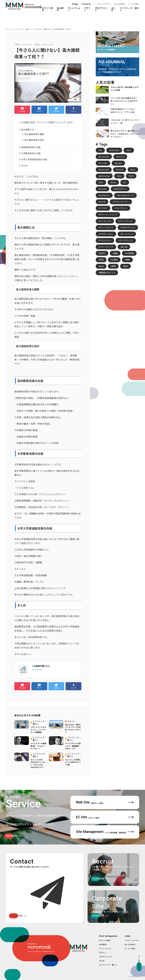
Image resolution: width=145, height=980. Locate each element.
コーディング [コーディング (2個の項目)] (105, 221)
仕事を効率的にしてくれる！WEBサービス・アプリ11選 (123, 110)
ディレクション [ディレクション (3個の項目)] (126, 221)
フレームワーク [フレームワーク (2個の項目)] (106, 227)
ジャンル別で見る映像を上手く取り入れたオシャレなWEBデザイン (124, 101)
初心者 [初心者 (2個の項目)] (124, 247)
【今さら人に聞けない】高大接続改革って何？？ (53, 29)
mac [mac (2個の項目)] (133, 170)
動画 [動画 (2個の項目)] (116, 253)
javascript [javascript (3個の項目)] (104, 170)
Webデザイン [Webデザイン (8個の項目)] (121, 189)
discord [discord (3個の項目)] (121, 157)
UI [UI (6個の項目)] (125, 182)
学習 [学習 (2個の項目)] (102, 260)
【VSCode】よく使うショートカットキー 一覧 (125, 121)
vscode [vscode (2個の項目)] (103, 189)
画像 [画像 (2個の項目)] (114, 266)
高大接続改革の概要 (34, 134)
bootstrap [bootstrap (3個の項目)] (104, 157)
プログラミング (101, 9)
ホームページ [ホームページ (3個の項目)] (127, 234)
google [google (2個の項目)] (119, 163)
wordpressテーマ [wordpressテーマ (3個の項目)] (126, 195)
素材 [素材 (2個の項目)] (126, 266)
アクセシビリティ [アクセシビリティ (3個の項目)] (121, 202)
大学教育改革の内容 (31, 153)
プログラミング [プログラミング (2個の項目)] (128, 227)
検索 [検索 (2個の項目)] (128, 260)
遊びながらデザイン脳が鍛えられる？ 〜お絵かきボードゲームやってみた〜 (124, 134)
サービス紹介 (130, 948)
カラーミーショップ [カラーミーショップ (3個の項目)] (108, 214)
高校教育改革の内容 (31, 147)
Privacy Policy (134, 976)
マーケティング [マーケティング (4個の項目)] (126, 240)
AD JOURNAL (120, 4)
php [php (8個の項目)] (120, 176)
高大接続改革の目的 (34, 140)
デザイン (87, 9)
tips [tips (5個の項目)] (101, 182)
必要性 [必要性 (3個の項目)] (115, 260)
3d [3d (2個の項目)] (101, 150)
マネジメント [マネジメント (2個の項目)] (105, 240)
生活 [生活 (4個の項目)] (102, 266)
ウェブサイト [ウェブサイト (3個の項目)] (122, 208)
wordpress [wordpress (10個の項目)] (105, 195)
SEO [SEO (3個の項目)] (132, 176)
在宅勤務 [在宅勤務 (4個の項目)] (130, 253)
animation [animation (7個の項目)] (115, 150)
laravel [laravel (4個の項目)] (120, 170)
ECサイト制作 (47, 9)
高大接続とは (28, 129)
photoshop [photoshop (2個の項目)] (105, 176)
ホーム (8, 29)
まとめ (113, 9)
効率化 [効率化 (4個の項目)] (103, 253)
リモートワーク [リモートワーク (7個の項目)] (106, 247)
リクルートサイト (104, 4)
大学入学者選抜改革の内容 (34, 159)
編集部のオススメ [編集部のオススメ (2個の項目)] (107, 273)
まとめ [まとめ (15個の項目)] (103, 202)
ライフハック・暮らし (129, 9)
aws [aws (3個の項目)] (129, 150)
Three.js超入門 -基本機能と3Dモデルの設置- (125, 89)
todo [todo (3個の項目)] (114, 182)
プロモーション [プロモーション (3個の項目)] (106, 234)
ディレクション (74, 9)
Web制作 (60, 9)
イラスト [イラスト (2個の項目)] (103, 208)
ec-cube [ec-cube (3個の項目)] (103, 163)
